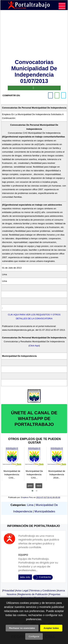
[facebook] (50, 95)
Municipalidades (45, 511)
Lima (30, 505)
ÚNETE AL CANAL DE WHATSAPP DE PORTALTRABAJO (34, 419)
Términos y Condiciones (43, 591)
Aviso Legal (22, 591)
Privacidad (8, 591)
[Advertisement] (34, 35)
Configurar (34, 636)
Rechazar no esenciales (22, 628)
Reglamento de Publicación (33, 594)
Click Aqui (34, 346)
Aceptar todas (51, 628)
